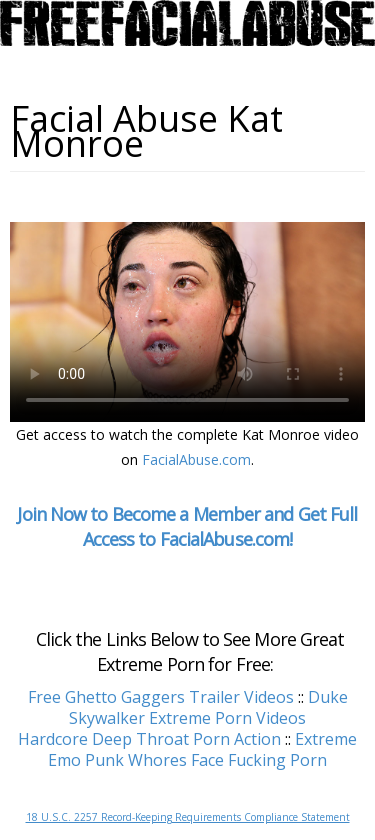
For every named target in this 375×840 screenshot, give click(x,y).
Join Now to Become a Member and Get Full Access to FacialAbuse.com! (187, 526)
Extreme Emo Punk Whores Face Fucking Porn (202, 749)
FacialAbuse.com (196, 459)
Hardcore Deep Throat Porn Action (149, 739)
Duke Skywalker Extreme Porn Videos (208, 707)
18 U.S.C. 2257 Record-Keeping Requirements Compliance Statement (188, 817)
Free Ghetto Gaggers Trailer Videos (161, 697)
